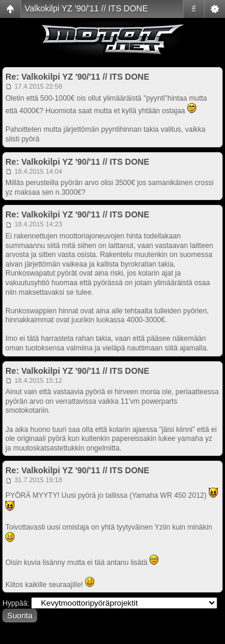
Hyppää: (16, 603)
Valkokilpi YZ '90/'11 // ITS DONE (86, 8)
